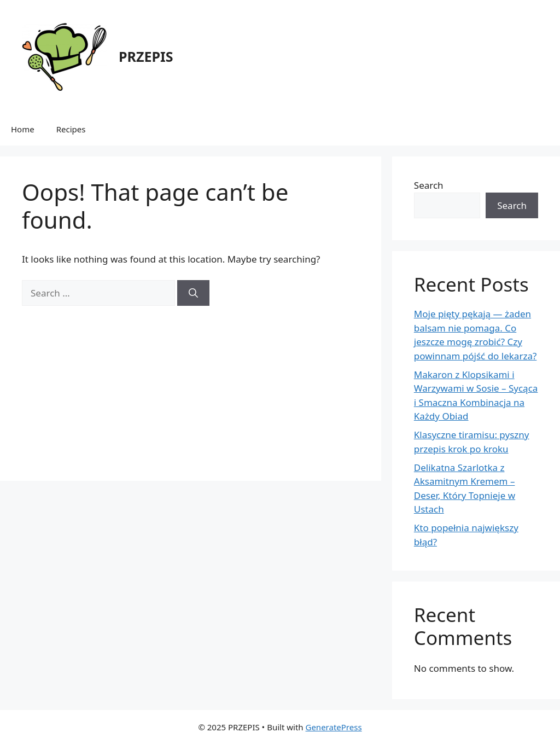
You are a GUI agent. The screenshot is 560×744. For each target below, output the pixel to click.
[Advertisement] (191, 382)
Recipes (71, 129)
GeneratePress (333, 727)
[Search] (193, 293)
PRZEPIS (146, 56)
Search (429, 185)
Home (23, 129)
